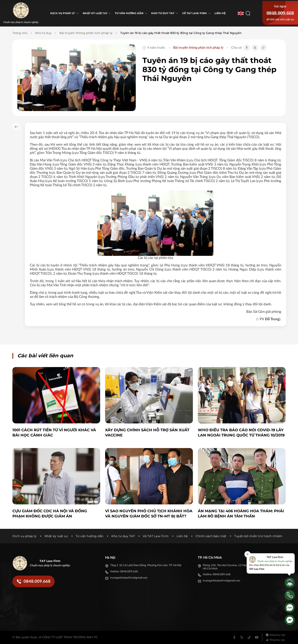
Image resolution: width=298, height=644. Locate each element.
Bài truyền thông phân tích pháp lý (86, 33)
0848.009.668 (280, 13)
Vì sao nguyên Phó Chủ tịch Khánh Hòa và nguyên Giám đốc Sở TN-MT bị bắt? (149, 514)
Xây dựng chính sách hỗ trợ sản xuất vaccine (147, 433)
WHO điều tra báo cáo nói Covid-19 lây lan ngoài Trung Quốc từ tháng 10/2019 (241, 433)
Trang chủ (20, 33)
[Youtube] (257, 637)
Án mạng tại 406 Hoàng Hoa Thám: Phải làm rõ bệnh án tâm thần (241, 514)
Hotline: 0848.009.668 (124, 572)
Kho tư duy (43, 33)
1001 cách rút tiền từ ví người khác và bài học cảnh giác (54, 433)
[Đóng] (248, 554)
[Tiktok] (249, 637)
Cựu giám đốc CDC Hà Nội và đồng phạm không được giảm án (50, 514)
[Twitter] (242, 637)
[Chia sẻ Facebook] (247, 48)
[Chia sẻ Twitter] (255, 48)
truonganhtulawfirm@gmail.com (129, 578)
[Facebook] (234, 637)
